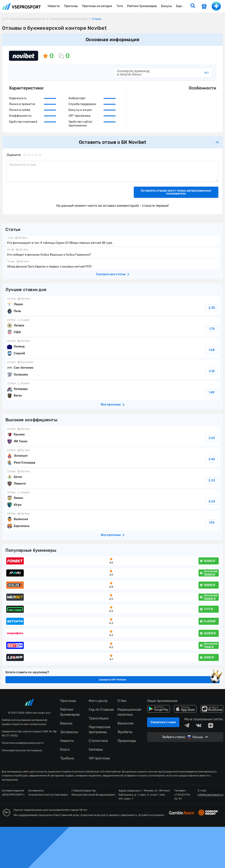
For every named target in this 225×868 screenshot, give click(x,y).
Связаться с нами (163, 722)
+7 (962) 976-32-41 (183, 797)
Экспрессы (69, 732)
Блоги (65, 750)
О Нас (122, 701)
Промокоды (127, 741)
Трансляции (99, 718)
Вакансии (126, 723)
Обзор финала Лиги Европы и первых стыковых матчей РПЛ (112, 265)
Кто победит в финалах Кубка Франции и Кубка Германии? (112, 253)
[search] (193, 6)
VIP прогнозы (99, 758)
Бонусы (66, 723)
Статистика (98, 741)
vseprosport (21, 6)
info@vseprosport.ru (211, 795)
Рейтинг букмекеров (70, 712)
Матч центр (98, 701)
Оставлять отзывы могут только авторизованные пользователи (176, 192)
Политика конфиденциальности (23, 743)
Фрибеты (125, 732)
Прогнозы (68, 701)
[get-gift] (204, 7)
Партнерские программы (100, 730)
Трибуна (67, 758)
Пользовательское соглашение (22, 750)
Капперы (96, 750)
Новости (67, 741)
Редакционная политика (129, 712)
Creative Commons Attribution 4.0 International (91, 772)
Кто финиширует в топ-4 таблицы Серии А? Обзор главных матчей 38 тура (112, 241)
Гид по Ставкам (101, 710)
